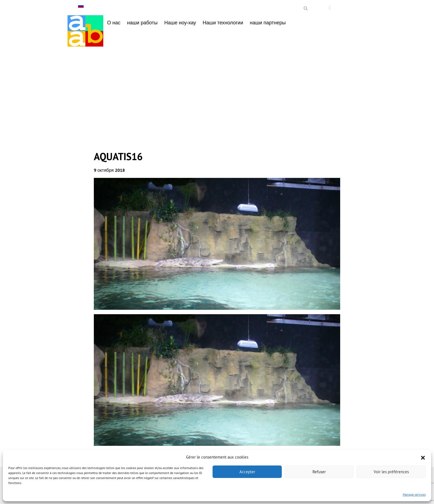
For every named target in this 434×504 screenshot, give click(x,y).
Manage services (414, 494)
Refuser (319, 472)
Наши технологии (223, 23)
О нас (114, 23)
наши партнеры (268, 23)
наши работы (142, 23)
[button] (423, 457)
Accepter (247, 472)
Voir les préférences (391, 472)
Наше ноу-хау (180, 23)
